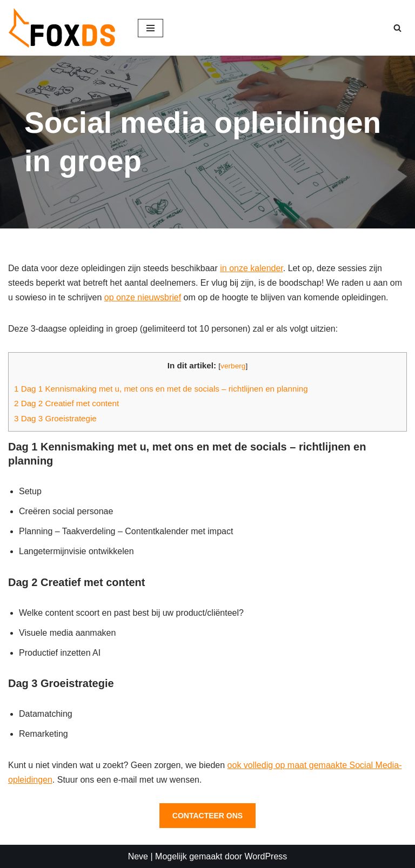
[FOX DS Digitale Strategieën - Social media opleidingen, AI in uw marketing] (65, 28)
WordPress (266, 856)
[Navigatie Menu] (150, 28)
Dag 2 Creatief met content (66, 403)
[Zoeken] (397, 28)
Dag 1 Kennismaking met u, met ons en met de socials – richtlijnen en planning (161, 389)
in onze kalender (252, 268)
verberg (233, 366)
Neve (138, 856)
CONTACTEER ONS (207, 816)
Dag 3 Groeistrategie (55, 418)
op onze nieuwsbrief (143, 297)
